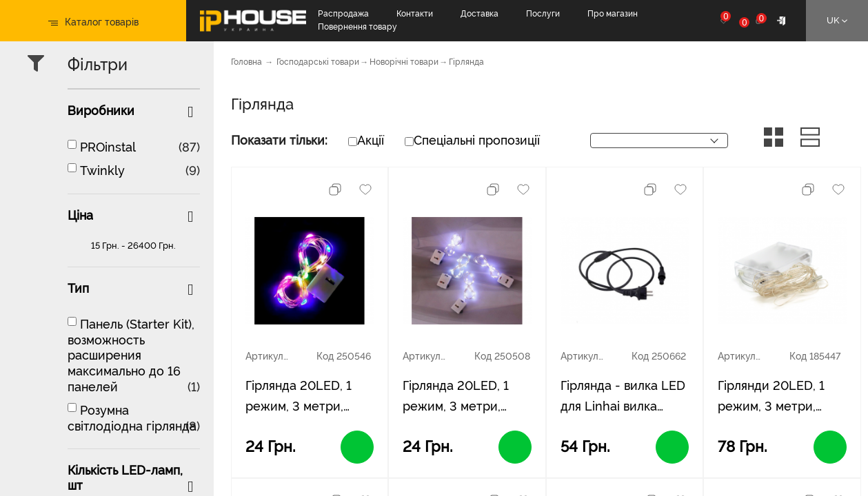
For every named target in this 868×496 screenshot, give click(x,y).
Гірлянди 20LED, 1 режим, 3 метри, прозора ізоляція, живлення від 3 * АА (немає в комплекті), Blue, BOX (777, 397)
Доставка (480, 14)
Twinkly (102, 170)
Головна (246, 62)
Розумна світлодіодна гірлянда (132, 418)
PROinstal (108, 147)
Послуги (543, 14)
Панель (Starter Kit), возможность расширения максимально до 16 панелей (131, 355)
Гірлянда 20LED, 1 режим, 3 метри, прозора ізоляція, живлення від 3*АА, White (458, 397)
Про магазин (613, 14)
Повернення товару (357, 27)
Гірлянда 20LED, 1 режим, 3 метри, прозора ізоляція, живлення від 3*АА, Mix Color (301, 397)
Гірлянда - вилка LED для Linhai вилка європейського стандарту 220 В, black (623, 397)
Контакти (415, 14)
